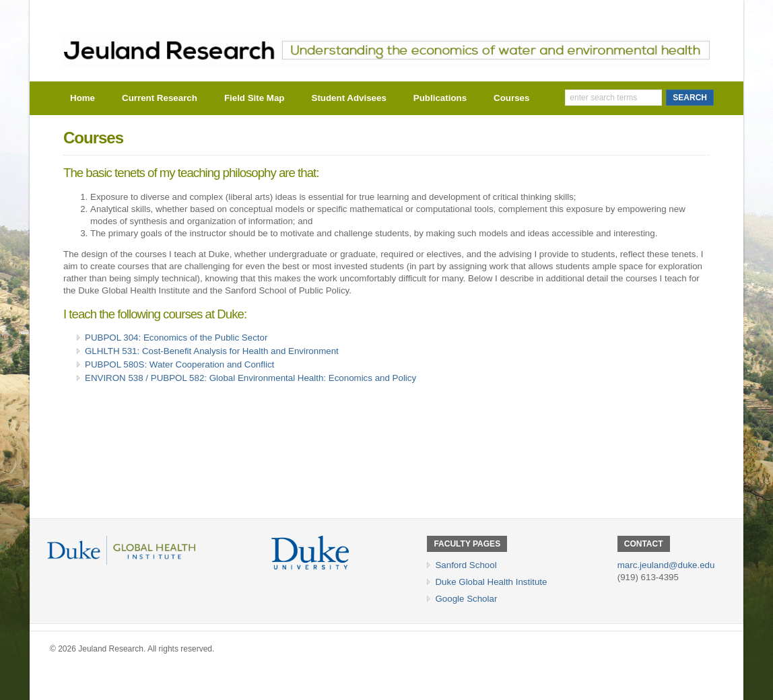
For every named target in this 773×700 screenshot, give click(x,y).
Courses (511, 98)
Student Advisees (349, 98)
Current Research (160, 98)
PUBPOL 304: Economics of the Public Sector (176, 338)
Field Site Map (255, 98)
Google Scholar (466, 599)
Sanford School (466, 565)
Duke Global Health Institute (491, 582)
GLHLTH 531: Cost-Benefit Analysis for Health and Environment (212, 351)
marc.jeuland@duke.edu (666, 565)
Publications (440, 98)
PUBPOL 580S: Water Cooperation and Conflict (179, 364)
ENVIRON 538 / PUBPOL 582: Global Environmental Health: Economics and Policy (250, 378)
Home (82, 98)
